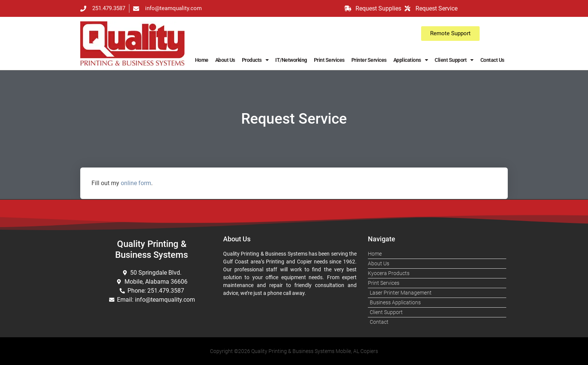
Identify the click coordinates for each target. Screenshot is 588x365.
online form (136, 183)
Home (202, 60)
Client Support (454, 60)
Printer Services (369, 60)
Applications (411, 60)
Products (255, 60)
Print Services (329, 60)
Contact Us (492, 60)
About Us (225, 60)
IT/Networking (291, 60)
